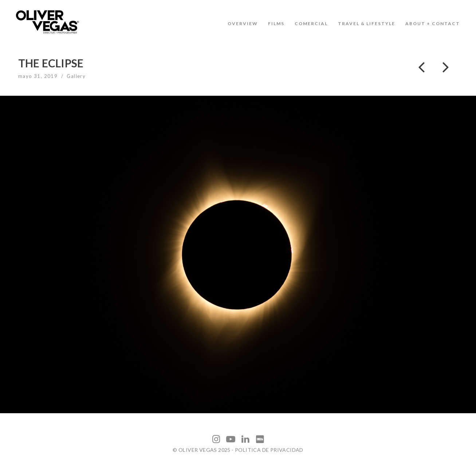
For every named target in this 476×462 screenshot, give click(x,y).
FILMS (276, 23)
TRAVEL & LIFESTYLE (367, 23)
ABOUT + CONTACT (433, 23)
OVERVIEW (243, 23)
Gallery (76, 76)
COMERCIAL (311, 23)
